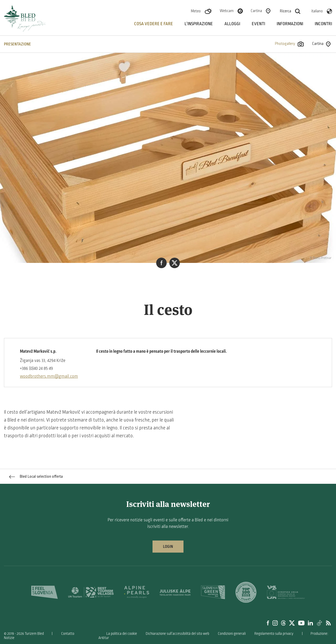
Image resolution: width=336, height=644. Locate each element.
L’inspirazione (199, 24)
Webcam (227, 11)
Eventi (258, 24)
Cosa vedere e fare (154, 24)
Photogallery (289, 44)
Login (168, 547)
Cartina (256, 11)
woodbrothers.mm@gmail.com (49, 376)
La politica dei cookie (122, 634)
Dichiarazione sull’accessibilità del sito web (177, 634)
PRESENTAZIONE (17, 44)
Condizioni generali (232, 634)
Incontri (323, 24)
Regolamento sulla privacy (274, 634)
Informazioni (290, 24)
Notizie (9, 638)
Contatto (68, 634)
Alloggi (232, 24)
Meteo (196, 11)
